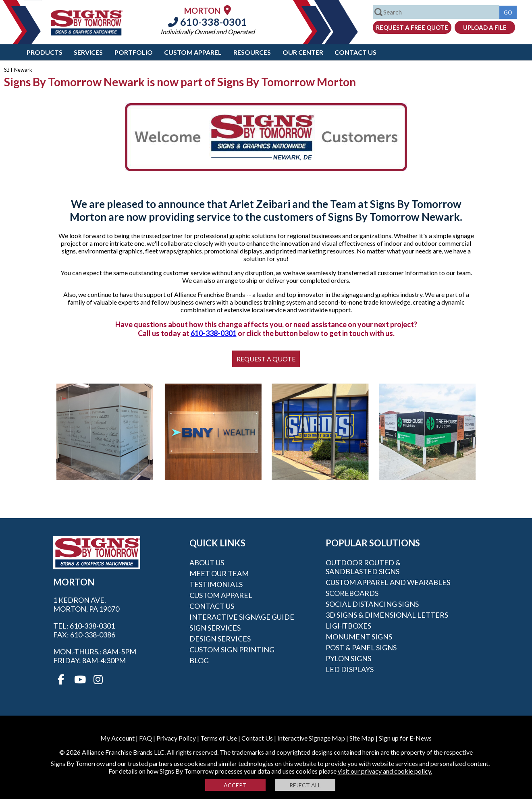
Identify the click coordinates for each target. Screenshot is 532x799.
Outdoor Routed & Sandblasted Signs (363, 567)
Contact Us (355, 52)
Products (45, 52)
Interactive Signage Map (311, 738)
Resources (252, 52)
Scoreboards (352, 593)
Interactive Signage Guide (242, 617)
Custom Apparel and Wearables (388, 582)
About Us (207, 562)
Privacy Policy (176, 738)
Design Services (220, 639)
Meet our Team (219, 573)
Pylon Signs (348, 658)
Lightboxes (348, 626)
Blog (199, 660)
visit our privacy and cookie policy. (385, 771)
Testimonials (216, 584)
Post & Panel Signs (361, 648)
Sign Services (215, 628)
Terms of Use (219, 738)
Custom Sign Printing (232, 650)
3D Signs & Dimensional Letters (387, 615)
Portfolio (134, 52)
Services (88, 52)
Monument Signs (359, 637)
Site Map (362, 738)
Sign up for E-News (405, 738)
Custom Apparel (193, 52)
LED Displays (350, 669)
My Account (117, 738)
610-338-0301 (208, 22)
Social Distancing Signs (372, 604)
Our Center (303, 52)
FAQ (145, 738)
